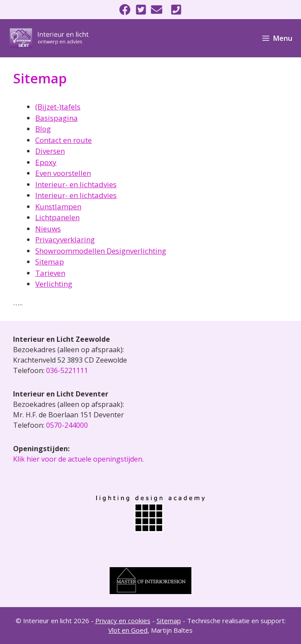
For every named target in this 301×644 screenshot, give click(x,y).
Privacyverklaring (65, 239)
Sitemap (50, 262)
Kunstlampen (58, 206)
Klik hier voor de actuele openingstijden (78, 459)
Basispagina (57, 118)
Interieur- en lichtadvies (76, 184)
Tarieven (50, 273)
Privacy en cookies (123, 621)
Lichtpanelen (57, 217)
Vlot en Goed (128, 630)
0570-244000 (67, 425)
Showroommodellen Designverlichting (101, 251)
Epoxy (46, 162)
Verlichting (54, 284)
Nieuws (48, 229)
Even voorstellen (63, 173)
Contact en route (64, 140)
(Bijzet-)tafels (58, 107)
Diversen (50, 151)
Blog (43, 129)
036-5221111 (67, 370)
